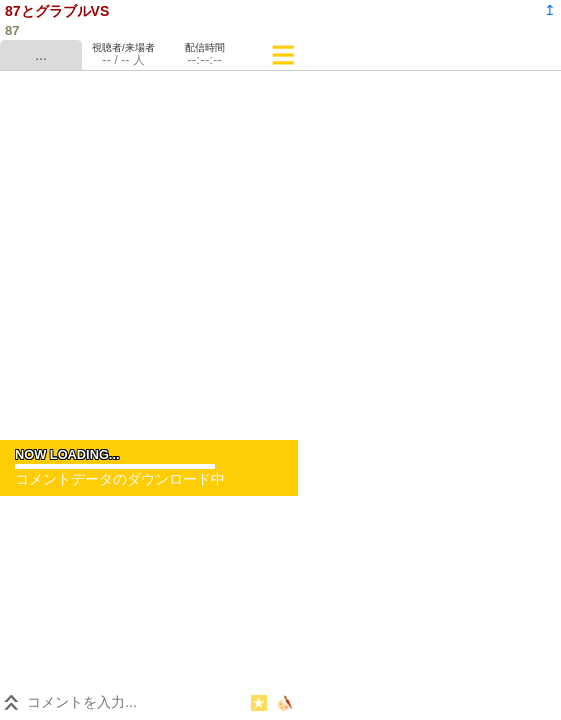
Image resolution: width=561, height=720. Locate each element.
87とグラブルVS (57, 11)
